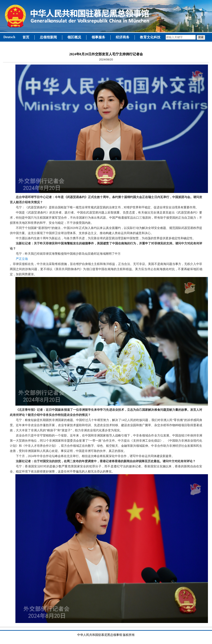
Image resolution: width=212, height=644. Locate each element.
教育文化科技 (150, 37)
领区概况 (74, 37)
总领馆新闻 (48, 37)
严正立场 (22, 259)
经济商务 (123, 37)
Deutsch (9, 37)
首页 (26, 37)
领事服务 (98, 37)
